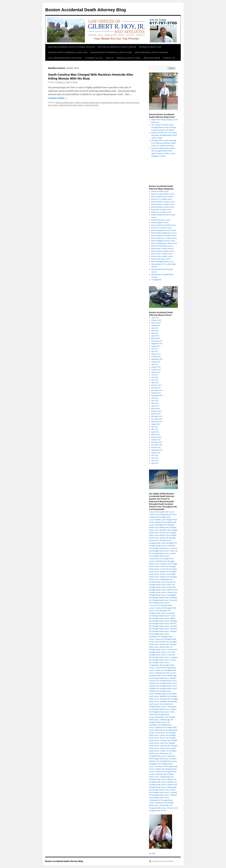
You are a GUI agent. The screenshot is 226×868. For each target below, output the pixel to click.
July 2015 (155, 375)
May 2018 (155, 333)
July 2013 (155, 427)
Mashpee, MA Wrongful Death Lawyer (163, 683)
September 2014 (157, 396)
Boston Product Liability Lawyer (163, 251)
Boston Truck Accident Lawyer (162, 256)
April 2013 (155, 432)
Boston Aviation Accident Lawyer (163, 202)
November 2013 (157, 419)
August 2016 (156, 362)
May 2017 (155, 351)
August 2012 (156, 453)
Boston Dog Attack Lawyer (161, 220)
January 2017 (156, 354)
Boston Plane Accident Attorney (162, 248)
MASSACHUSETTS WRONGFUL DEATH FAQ (68, 52)
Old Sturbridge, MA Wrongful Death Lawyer (160, 725)
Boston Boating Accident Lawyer (113, 103)
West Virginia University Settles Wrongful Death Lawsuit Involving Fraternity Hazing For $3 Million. (164, 127)
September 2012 (157, 450)
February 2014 (156, 411)
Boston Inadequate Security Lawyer (164, 230)
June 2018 (155, 331)
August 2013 (156, 424)
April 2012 (155, 463)
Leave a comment (91, 105)
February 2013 (156, 437)
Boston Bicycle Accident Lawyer (163, 204)
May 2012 (155, 460)
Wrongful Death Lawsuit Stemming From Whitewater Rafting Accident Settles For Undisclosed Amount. (164, 143)
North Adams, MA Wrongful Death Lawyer (162, 714)
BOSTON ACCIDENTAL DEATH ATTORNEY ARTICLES (72, 47)
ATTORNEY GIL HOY (94, 58)
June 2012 (155, 458)
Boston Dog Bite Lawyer (160, 223)
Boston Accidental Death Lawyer (87, 103)
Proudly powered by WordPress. (163, 861)
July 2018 (155, 328)
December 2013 (157, 416)
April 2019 (155, 318)
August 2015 (156, 372)
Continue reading (58, 98)
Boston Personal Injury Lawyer (162, 246)
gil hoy (75, 82)
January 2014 (156, 414)
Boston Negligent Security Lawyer (163, 241)
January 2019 (156, 323)
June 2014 (155, 401)
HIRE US (110, 58)
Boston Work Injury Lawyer (161, 259)
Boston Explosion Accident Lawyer (164, 225)
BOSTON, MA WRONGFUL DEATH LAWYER (117, 47)
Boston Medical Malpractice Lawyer (164, 233)
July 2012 (155, 455)
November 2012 (157, 445)
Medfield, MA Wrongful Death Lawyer (163, 688)
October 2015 (156, 370)
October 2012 (156, 447)
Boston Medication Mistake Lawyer (164, 236)
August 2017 (156, 346)
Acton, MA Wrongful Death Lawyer (162, 512)
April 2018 (155, 336)
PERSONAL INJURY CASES (128, 58)
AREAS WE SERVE (152, 58)
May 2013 (155, 429)
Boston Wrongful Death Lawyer (71, 105)
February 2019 (156, 320)
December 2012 (157, 442)
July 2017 (155, 349)
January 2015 (156, 388)
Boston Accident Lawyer (65, 103)
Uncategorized (156, 280)
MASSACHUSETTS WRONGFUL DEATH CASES (111, 52)
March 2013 (156, 435)
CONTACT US (169, 58)
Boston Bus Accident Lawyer (162, 210)
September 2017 (157, 344)
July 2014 (155, 398)
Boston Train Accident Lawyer (162, 254)
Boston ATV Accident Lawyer (162, 199)
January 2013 (156, 440)
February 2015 (156, 385)
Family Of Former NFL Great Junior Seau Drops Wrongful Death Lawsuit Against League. (164, 135)
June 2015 (155, 377)
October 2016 (156, 357)
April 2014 (155, 406)
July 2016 (155, 364)
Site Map (152, 853)
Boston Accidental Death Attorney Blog (86, 10)
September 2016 (157, 359)
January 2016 (156, 367)
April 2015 (155, 383)
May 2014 (155, 403)
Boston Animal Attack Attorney (162, 197)
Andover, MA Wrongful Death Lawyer (163, 514)
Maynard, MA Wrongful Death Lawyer (163, 686)
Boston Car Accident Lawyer (161, 212)
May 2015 (155, 380)
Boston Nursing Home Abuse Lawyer (164, 243)
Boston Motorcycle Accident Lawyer (164, 238)
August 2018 (156, 325)
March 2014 (156, 409)
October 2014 (156, 393)
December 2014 (157, 390)
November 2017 (157, 341)
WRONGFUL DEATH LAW (150, 47)
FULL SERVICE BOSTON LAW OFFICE (65, 58)
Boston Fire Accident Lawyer (162, 228)
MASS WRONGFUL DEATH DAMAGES (152, 52)
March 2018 (156, 338)
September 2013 (157, 422)
